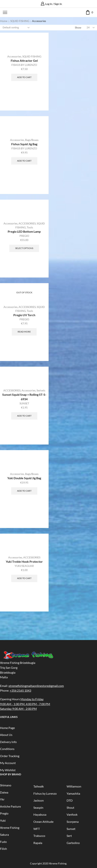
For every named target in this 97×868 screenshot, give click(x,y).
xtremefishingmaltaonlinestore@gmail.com (36, 686)
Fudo (3, 842)
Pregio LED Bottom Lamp (24, 231)
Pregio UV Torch (24, 315)
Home (4, 21)
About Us (6, 735)
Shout (70, 807)
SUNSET (24, 403)
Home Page (7, 728)
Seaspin (38, 807)
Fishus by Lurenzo (45, 793)
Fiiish (3, 849)
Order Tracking (10, 756)
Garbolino (73, 843)
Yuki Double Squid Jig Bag (24, 478)
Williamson (74, 786)
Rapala (38, 843)
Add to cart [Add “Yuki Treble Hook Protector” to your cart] (24, 578)
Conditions (7, 749)
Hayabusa (40, 814)
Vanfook (72, 814)
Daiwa (4, 792)
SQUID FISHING (20, 21)
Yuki (3, 820)
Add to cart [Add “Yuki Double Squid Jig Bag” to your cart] (24, 491)
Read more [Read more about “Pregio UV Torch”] (24, 332)
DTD (70, 800)
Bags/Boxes (32, 140)
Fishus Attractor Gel (24, 61)
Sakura (4, 835)
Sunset (71, 829)
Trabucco (39, 836)
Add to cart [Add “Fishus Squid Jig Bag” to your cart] (24, 161)
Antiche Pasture (10, 806)
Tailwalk (39, 786)
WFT (37, 829)
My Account (8, 763)
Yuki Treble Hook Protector (24, 561)
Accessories (14, 56)
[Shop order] (16, 28)
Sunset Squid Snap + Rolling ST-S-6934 (24, 397)
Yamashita (73, 793)
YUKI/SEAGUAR (24, 566)
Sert (69, 836)
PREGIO (24, 236)
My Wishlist (8, 770)
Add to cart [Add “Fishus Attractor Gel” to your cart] (24, 77)
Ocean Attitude (43, 822)
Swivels (41, 390)
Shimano (6, 785)
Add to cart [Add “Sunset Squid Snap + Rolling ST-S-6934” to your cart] (24, 416)
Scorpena (73, 822)
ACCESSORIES (27, 223)
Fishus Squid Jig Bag (24, 144)
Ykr (2, 799)
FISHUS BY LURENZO (24, 65)
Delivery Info (8, 742)
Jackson (39, 800)
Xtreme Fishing (10, 828)
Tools (30, 227)
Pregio (4, 813)
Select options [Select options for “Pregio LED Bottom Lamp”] (24, 248)
